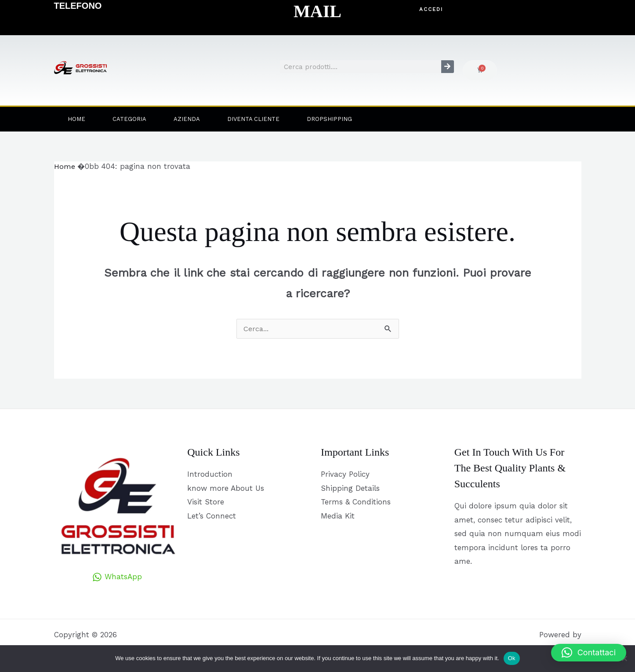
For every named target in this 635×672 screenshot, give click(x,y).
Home (76, 119)
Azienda (187, 119)
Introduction (210, 475)
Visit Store (206, 502)
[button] (431, 10)
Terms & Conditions (356, 502)
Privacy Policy (345, 475)
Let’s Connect (212, 516)
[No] (624, 658)
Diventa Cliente (253, 119)
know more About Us (226, 488)
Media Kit (338, 516)
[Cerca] (448, 67)
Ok (512, 658)
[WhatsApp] (117, 577)
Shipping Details (350, 488)
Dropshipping (329, 119)
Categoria (129, 119)
